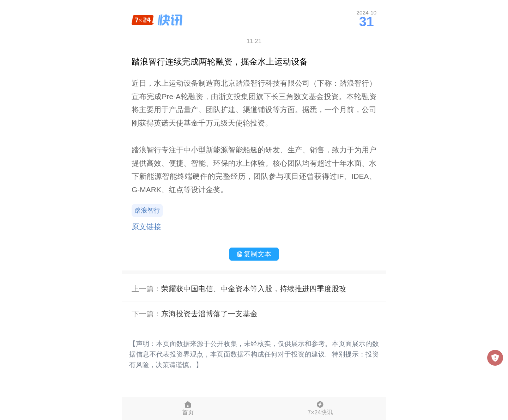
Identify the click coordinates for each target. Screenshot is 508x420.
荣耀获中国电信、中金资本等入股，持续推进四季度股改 (254, 289)
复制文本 (254, 254)
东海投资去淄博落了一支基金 (209, 314)
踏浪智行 (147, 211)
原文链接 (146, 227)
